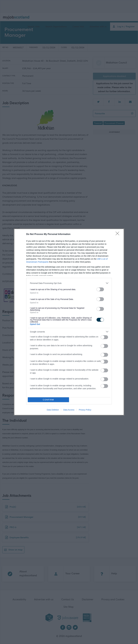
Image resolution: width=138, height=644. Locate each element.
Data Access (69, 410)
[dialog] (69, 322)
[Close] (118, 234)
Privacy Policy (85, 410)
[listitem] (69, 283)
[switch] (100, 289)
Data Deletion (53, 410)
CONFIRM (48, 400)
